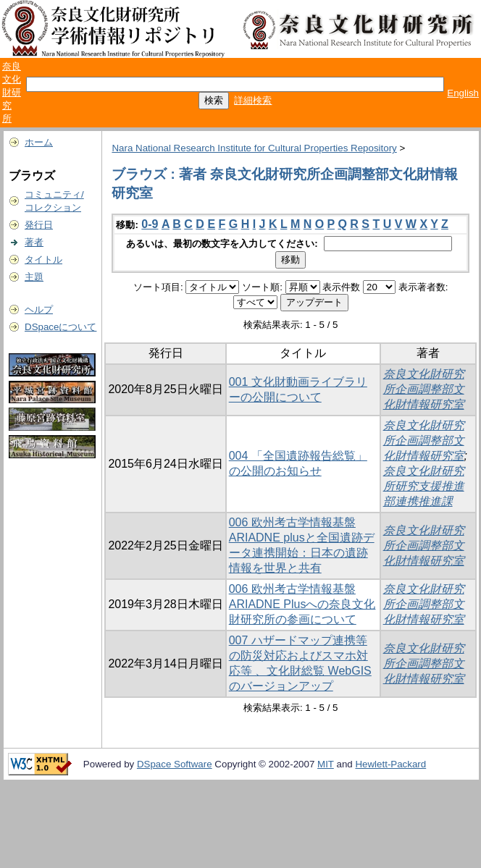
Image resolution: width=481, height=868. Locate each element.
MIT (326, 764)
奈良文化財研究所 (12, 92)
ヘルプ (39, 309)
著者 (34, 242)
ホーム (39, 142)
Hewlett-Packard (390, 764)
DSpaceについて (60, 327)
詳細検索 (253, 100)
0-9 (150, 224)
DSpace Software (175, 764)
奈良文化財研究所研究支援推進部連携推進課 (424, 486)
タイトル (43, 260)
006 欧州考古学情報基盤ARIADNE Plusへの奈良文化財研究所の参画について (302, 604)
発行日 (39, 225)
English (463, 93)
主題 (34, 277)
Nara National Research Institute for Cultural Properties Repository (254, 148)
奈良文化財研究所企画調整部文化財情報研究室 (424, 389)
